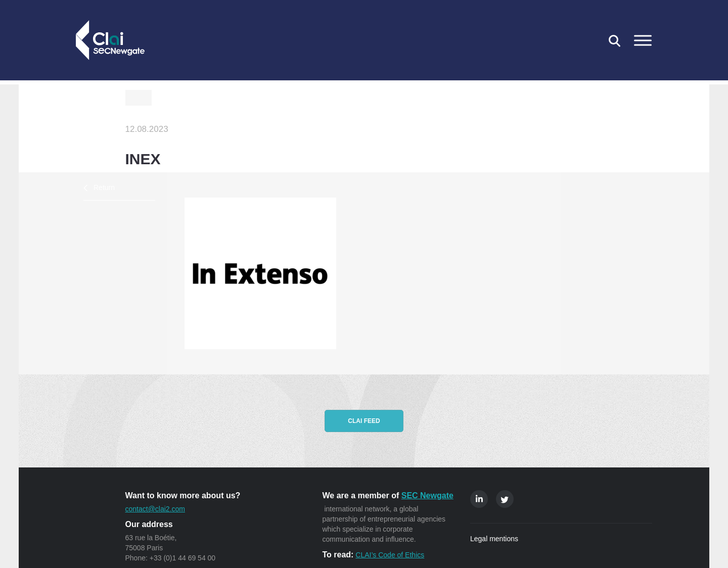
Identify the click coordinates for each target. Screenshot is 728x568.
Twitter (505, 499)
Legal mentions (494, 539)
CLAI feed (364, 421)
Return (104, 187)
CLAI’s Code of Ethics (390, 555)
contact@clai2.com (155, 509)
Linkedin (479, 499)
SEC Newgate (427, 495)
